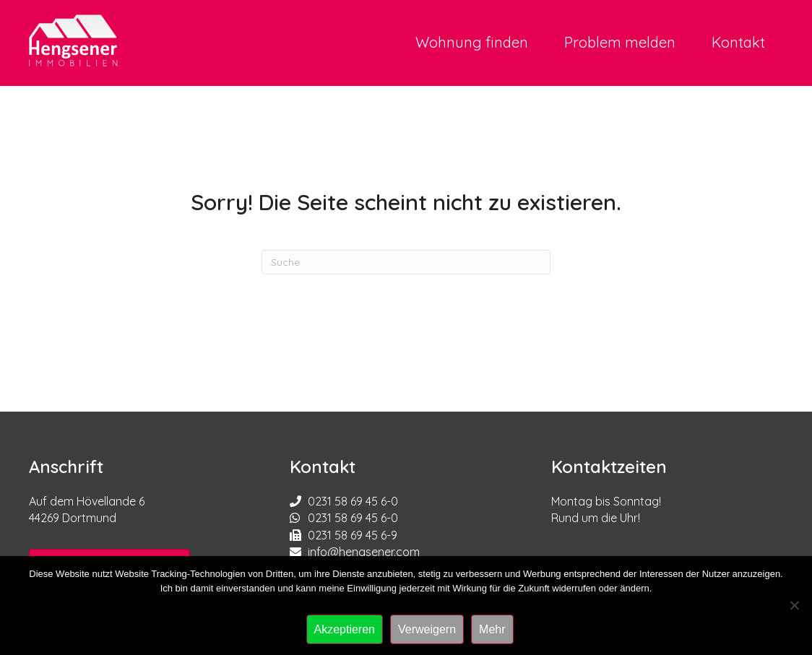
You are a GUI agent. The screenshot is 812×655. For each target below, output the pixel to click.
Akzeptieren (345, 629)
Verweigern (427, 629)
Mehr (492, 629)
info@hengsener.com (364, 552)
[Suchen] (406, 262)
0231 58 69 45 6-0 (353, 501)
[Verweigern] (794, 605)
